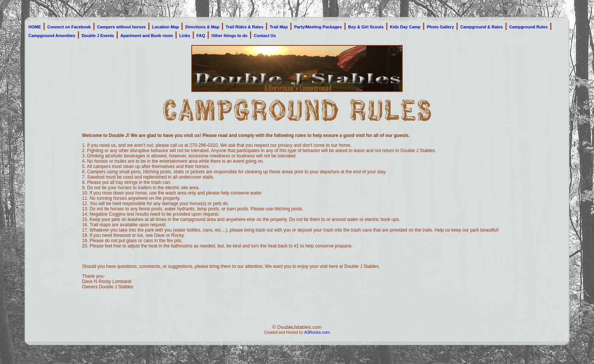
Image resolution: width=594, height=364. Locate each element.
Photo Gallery (441, 27)
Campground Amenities (52, 36)
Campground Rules (528, 27)
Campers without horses (121, 27)
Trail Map (279, 27)
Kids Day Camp (405, 27)
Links (185, 36)
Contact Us (265, 36)
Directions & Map (202, 27)
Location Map (165, 27)
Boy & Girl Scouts (366, 27)
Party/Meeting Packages (318, 27)
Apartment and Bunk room (147, 36)
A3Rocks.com (317, 332)
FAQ (201, 36)
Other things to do (229, 36)
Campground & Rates (481, 27)
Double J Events (98, 36)
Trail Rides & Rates (245, 27)
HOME (35, 27)
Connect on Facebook (69, 27)
